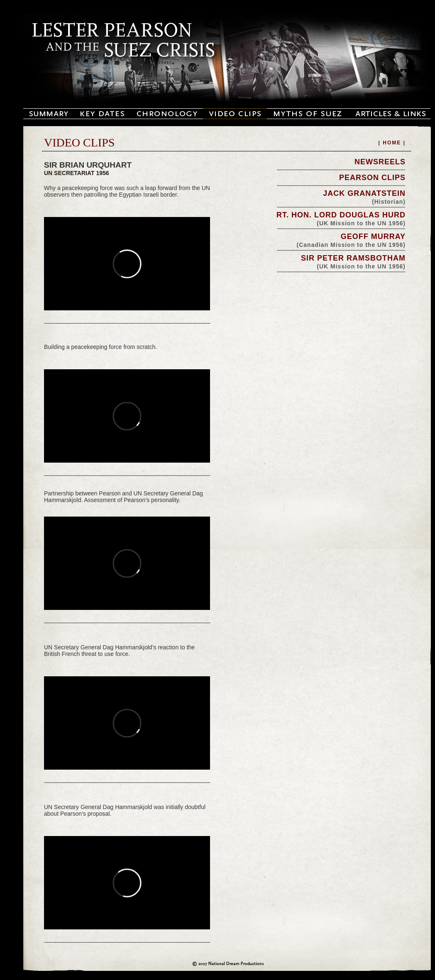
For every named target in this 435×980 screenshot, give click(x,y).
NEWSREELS (380, 162)
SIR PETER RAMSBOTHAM (353, 258)
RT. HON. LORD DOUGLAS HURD (341, 215)
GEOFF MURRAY (373, 236)
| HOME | (392, 143)
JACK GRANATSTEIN (364, 193)
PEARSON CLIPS (372, 178)
